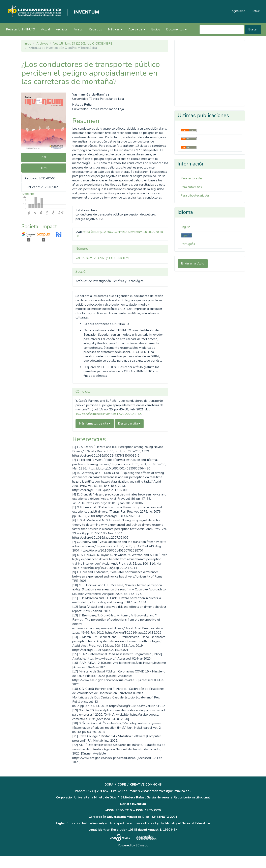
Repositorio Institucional (192, 797)
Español (186, 235)
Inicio (28, 44)
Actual (46, 29)
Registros (95, 29)
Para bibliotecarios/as (195, 196)
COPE (122, 785)
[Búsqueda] (222, 30)
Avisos (78, 29)
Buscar (253, 29)
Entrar (256, 11)
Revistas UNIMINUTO (21, 29)
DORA (109, 785)
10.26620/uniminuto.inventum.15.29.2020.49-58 (108, 414)
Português (188, 244)
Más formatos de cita (95, 424)
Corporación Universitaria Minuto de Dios (86, 797)
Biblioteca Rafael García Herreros (145, 797)
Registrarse (237, 11)
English (185, 227)
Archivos (62, 29)
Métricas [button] (115, 29)
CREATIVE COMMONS (146, 785)
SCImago (142, 845)
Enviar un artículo (193, 263)
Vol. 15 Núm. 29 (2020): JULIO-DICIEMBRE (83, 44)
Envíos (156, 29)
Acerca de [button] (137, 29)
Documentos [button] (176, 29)
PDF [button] (44, 157)
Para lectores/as (192, 178)
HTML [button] (44, 168)
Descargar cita (129, 424)
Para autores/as (191, 187)
